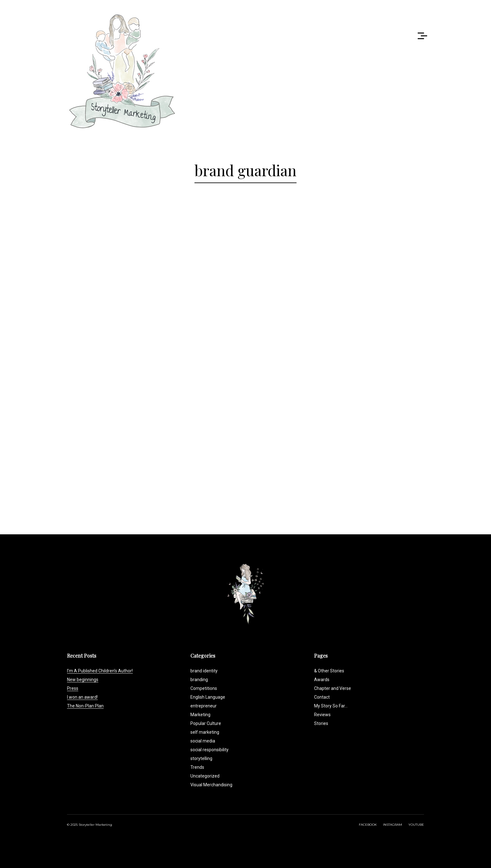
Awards (322, 680)
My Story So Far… (331, 706)
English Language (208, 697)
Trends (197, 767)
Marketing (200, 715)
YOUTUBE (416, 825)
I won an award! (82, 697)
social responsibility (209, 750)
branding (199, 680)
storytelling (201, 758)
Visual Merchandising (211, 785)
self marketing (205, 732)
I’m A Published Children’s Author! (100, 671)
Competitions (204, 688)
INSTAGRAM (393, 825)
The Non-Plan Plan (85, 706)
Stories (321, 723)
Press (73, 688)
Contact (322, 697)
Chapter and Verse (333, 688)
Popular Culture (206, 723)
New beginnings (83, 680)
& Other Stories (329, 671)
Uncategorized (205, 776)
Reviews (322, 715)
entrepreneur (204, 706)
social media (203, 741)
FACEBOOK (368, 825)
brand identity (204, 671)
